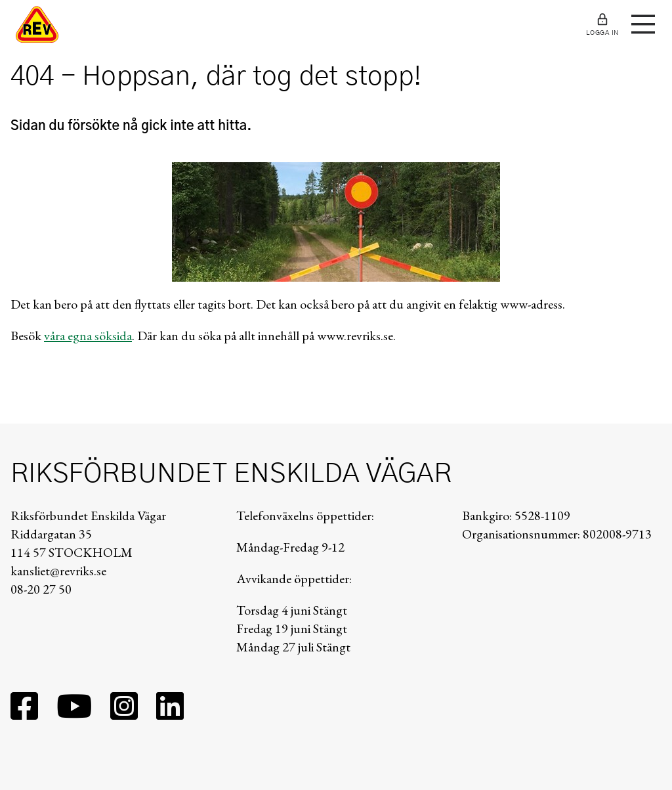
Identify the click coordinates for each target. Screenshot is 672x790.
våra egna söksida (88, 336)
